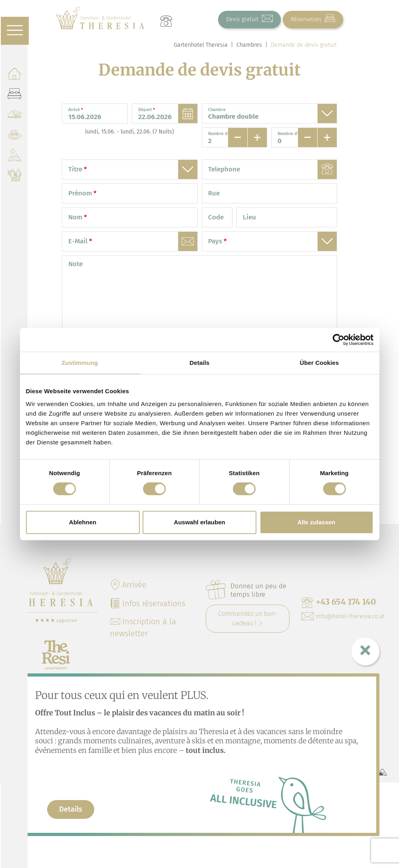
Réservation (313, 19)
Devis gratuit (249, 19)
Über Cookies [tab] (320, 363)
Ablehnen (83, 522)
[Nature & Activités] (14, 158)
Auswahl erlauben (199, 522)
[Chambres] (14, 97)
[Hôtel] (14, 76)
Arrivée (128, 585)
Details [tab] (200, 363)
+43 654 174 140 (339, 602)
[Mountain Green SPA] (14, 137)
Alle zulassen (316, 522)
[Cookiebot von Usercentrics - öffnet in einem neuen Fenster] (338, 340)
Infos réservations (148, 603)
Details (71, 809)
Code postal (218, 227)
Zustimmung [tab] (80, 363)
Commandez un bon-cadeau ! (248, 618)
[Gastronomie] (14, 117)
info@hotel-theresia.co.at (343, 616)
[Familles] (14, 178)
